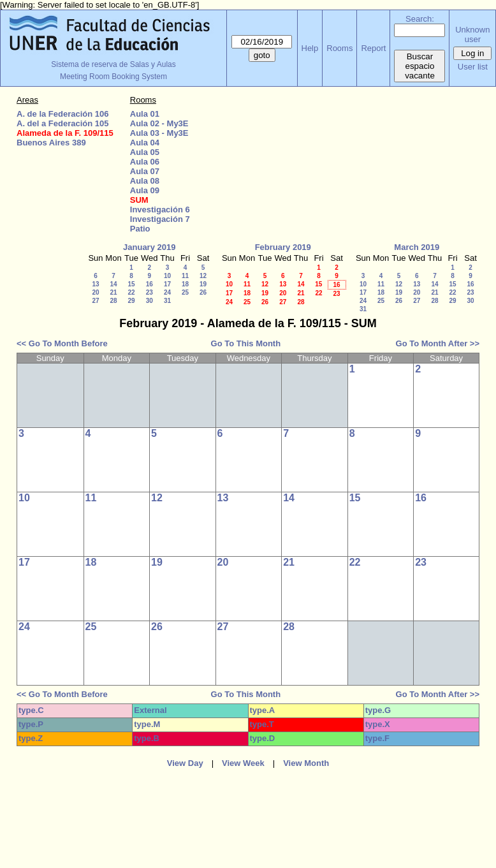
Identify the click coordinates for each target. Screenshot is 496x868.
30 (150, 301)
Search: (420, 19)
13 (95, 284)
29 (131, 301)
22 (131, 292)
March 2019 (417, 247)
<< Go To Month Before (62, 343)
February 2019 (283, 247)
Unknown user (472, 34)
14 (113, 284)
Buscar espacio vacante (420, 66)
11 (185, 276)
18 (185, 284)
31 (167, 301)
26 (203, 292)
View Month (306, 763)
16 (150, 284)
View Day (185, 763)
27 (95, 301)
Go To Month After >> (438, 343)
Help (310, 48)
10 (167, 276)
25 (185, 292)
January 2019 (149, 247)
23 (150, 292)
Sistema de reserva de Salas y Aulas (113, 64)
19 (203, 284)
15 (131, 284)
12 (203, 276)
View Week (243, 763)
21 (113, 292)
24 (167, 292)
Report (373, 48)
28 (113, 301)
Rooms (339, 48)
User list (473, 67)
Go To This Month (246, 343)
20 (95, 292)
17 (167, 284)
